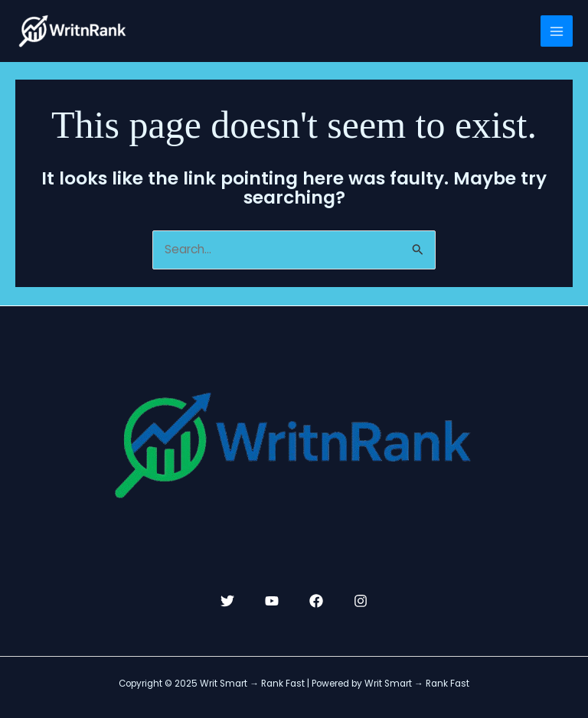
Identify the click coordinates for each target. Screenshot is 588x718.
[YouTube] (272, 601)
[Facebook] (316, 601)
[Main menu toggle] (557, 31)
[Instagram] (361, 601)
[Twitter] (227, 601)
